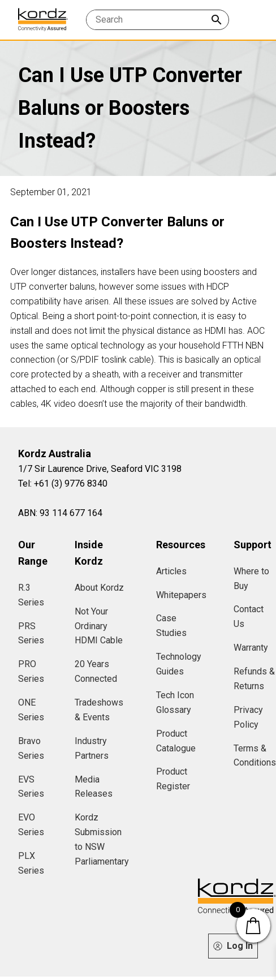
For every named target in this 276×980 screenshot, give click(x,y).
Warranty (251, 648)
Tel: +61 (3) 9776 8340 (63, 483)
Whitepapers (181, 595)
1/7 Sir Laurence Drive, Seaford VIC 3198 (100, 469)
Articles (171, 571)
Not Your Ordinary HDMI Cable (99, 626)
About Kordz (99, 588)
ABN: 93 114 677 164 (60, 513)
